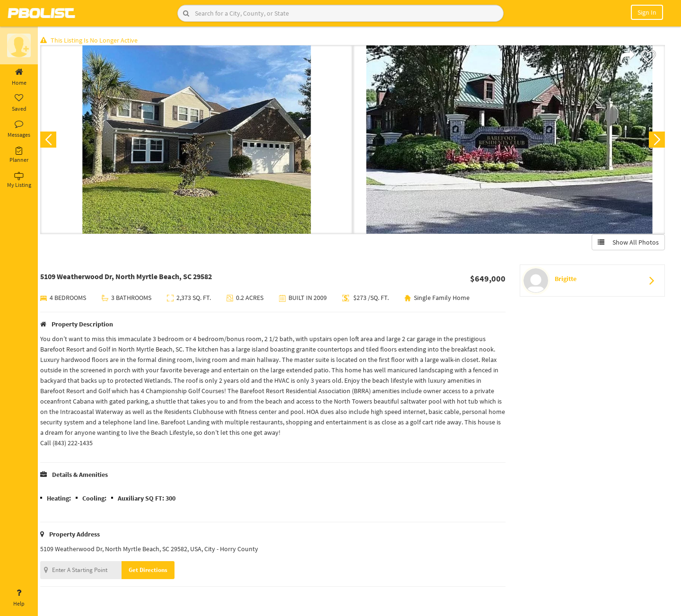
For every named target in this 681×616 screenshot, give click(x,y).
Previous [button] (53, 140)
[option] (200, 140)
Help (19, 598)
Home (19, 77)
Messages (19, 129)
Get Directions (153, 570)
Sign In (647, 12)
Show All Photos (628, 243)
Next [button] (656, 140)
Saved (19, 103)
